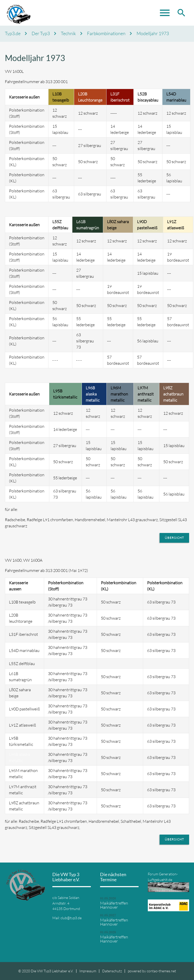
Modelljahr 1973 (153, 33)
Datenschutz (112, 971)
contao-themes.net (161, 971)
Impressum (88, 971)
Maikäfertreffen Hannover (114, 905)
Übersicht (174, 538)
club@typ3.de (71, 918)
